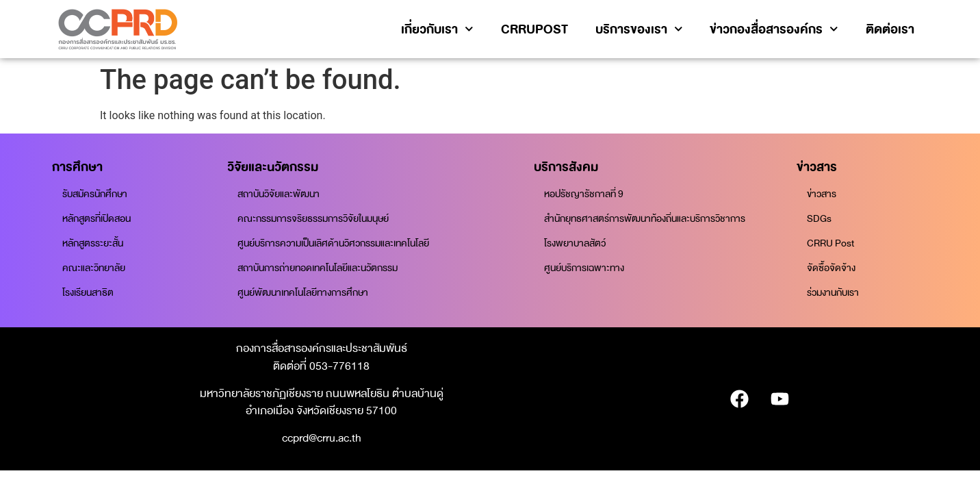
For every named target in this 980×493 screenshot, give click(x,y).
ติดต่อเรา (890, 29)
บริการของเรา (639, 29)
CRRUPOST (534, 29)
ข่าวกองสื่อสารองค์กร (774, 29)
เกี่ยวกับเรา (437, 29)
